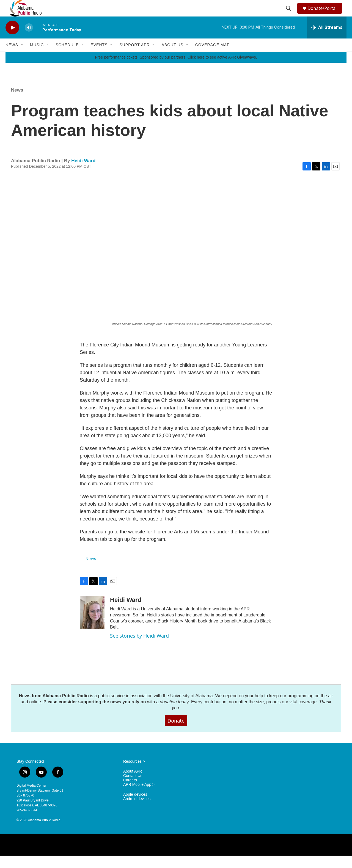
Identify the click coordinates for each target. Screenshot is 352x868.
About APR (133, 784)
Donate (176, 733)
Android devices (137, 811)
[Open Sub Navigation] (22, 57)
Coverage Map (213, 57)
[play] (12, 40)
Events (99, 57)
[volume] (29, 40)
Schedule (67, 57)
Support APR (134, 57)
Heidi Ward (83, 173)
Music (37, 57)
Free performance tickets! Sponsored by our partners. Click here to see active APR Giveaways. (176, 70)
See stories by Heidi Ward (139, 648)
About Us (172, 57)
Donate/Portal (325, 14)
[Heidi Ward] (92, 625)
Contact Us (133, 788)
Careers (130, 793)
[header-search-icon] (289, 15)
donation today (174, 714)
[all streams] (327, 40)
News (12, 57)
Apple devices (135, 807)
